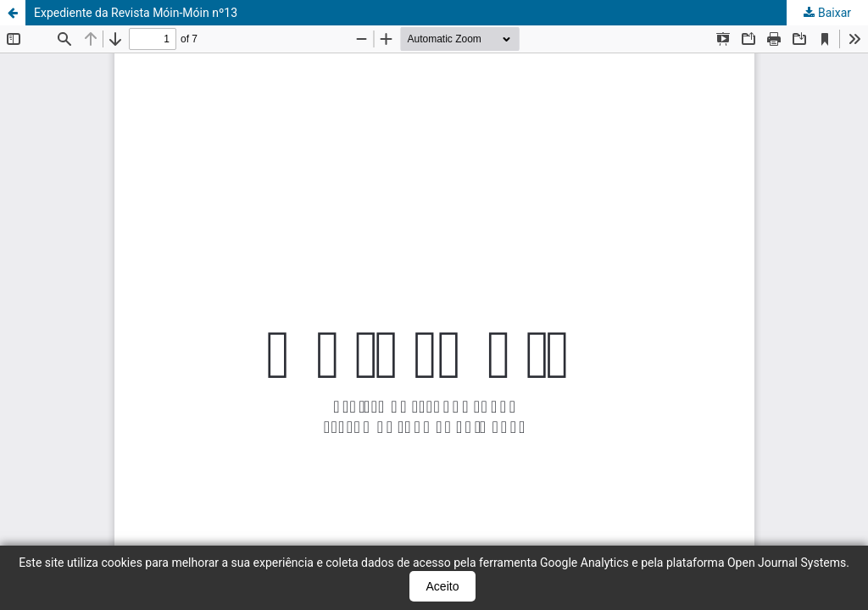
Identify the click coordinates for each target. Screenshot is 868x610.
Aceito (443, 586)
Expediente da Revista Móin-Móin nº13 (136, 13)
